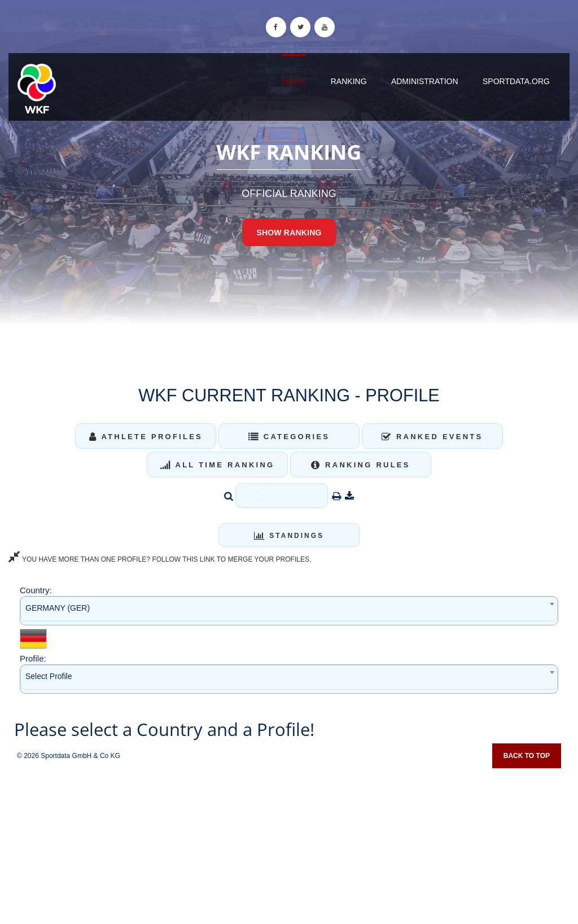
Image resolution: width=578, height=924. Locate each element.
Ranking (349, 81)
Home (294, 81)
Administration (425, 81)
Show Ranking (289, 233)
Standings (289, 536)
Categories (289, 437)
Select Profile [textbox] (49, 676)
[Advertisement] (289, 842)
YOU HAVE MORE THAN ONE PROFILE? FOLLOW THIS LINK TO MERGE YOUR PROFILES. (160, 559)
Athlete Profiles (146, 437)
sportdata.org (516, 81)
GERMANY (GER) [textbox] (58, 608)
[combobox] (289, 610)
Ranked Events (432, 437)
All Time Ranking (218, 465)
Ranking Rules (361, 465)
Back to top (527, 756)
